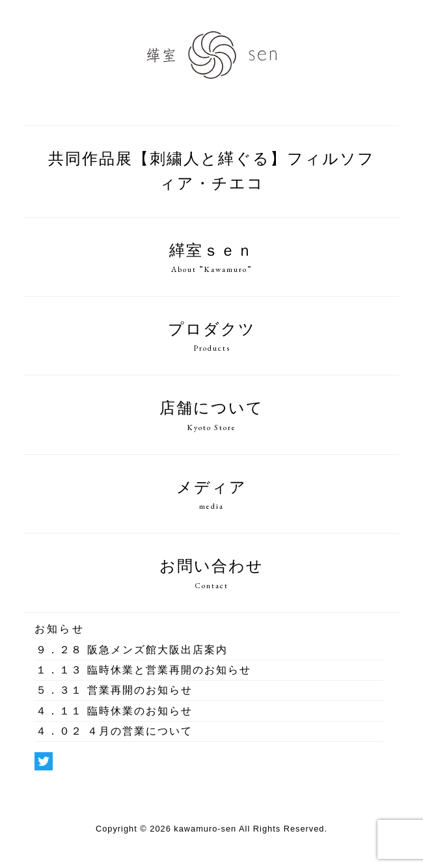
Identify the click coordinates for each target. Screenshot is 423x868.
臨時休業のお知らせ (114, 712)
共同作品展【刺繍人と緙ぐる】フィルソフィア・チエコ (211, 173)
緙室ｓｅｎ (211, 259)
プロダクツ (211, 338)
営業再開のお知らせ (114, 691)
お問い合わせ (211, 575)
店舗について (211, 416)
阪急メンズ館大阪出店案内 (131, 651)
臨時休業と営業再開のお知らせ (143, 671)
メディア (211, 496)
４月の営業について (114, 732)
